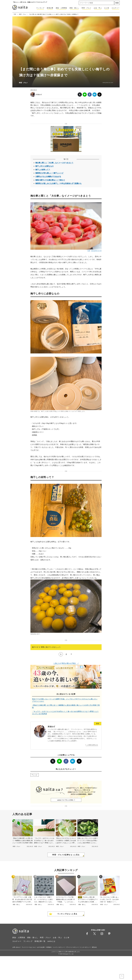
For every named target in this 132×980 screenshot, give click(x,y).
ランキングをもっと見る (67, 943)
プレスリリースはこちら (28, 976)
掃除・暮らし (74, 8)
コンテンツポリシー (59, 976)
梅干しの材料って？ (43, 170)
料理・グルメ (87, 8)
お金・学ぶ (98, 8)
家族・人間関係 (61, 8)
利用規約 (49, 976)
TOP (15, 14)
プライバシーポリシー (72, 976)
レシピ (35, 804)
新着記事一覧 (40, 970)
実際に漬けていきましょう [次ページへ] (51, 676)
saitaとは (51, 970)
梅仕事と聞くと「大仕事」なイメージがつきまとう (54, 163)
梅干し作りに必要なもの (44, 166)
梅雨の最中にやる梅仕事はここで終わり (50, 180)
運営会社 (94, 976)
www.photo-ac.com (108, 83)
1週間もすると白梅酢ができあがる (48, 177)
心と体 (107, 8)
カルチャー (116, 8)
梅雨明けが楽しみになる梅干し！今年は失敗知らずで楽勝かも (58, 183)
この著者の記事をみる (92, 774)
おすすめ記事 (41, 976)
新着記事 (50, 8)
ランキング (40, 8)
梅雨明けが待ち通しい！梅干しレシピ (49, 173)
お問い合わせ (16, 976)
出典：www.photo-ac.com (95, 251)
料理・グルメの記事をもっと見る (66, 884)
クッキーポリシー (85, 976)
